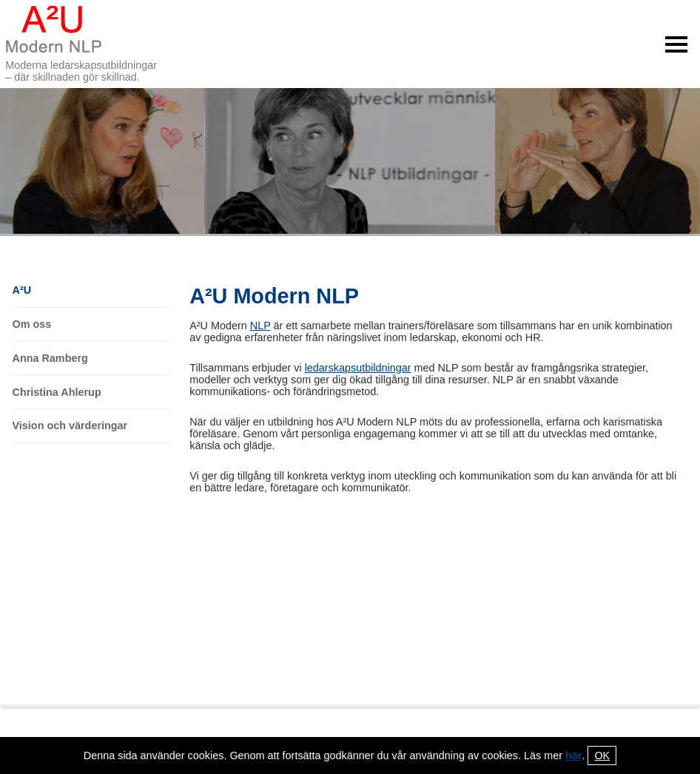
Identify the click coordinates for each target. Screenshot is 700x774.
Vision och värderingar (70, 425)
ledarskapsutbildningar (358, 368)
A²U (22, 290)
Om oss (32, 324)
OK (602, 756)
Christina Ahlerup (57, 392)
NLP (260, 326)
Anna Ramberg (50, 358)
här (573, 756)
